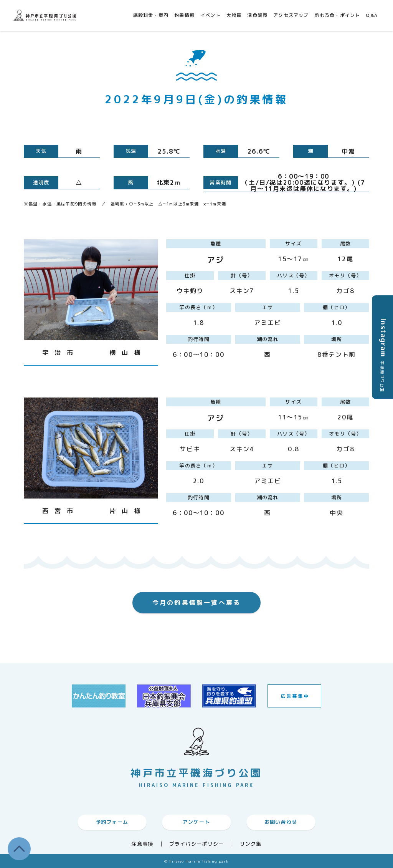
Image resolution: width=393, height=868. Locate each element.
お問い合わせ (281, 822)
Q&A (372, 15)
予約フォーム (112, 822)
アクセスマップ (291, 15)
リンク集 (251, 844)
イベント (211, 15)
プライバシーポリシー (197, 844)
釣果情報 (184, 15)
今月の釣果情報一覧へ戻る (196, 603)
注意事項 (142, 844)
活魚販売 (257, 15)
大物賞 (234, 15)
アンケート (196, 822)
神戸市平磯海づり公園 (46, 15)
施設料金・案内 (151, 15)
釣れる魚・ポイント (338, 15)
